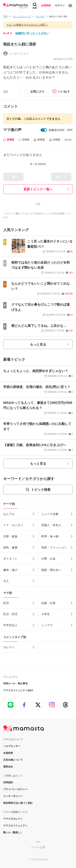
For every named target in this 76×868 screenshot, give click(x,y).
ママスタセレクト (13, 819)
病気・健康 (10, 547)
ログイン (60, 5)
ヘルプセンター (12, 746)
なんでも (9, 514)
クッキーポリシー (13, 796)
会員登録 (46, 5)
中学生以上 (10, 625)
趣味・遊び (10, 570)
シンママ (47, 625)
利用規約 (8, 782)
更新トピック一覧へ (38, 189)
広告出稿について (13, 760)
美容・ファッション (54, 547)
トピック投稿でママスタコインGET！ (27, 25)
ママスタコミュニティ (15, 826)
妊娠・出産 (48, 603)
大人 (6, 581)
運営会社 (8, 767)
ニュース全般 (50, 514)
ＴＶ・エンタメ (13, 525)
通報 (6, 91)
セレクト (9, 647)
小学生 (46, 614)
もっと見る (38, 344)
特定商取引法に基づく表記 (18, 803)
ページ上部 (38, 847)
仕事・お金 (48, 559)
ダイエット (10, 559)
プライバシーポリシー (15, 789)
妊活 (6, 603)
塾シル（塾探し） (13, 832)
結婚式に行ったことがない (32, 33)
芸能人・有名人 (51, 525)
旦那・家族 (10, 536)
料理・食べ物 (50, 536)
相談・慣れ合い (51, 570)
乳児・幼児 (10, 614)
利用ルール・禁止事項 (15, 683)
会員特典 (8, 753)
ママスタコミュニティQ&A (18, 690)
